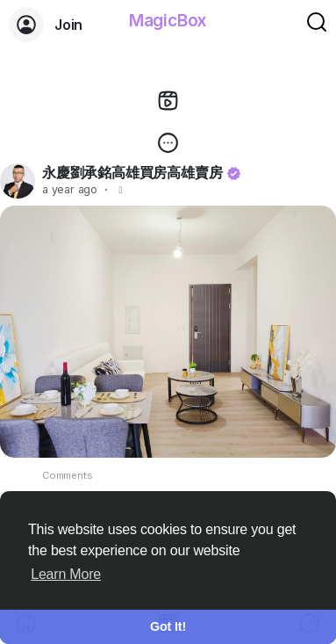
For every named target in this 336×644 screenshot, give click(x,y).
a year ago (70, 189)
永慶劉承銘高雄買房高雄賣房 (132, 172)
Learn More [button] (66, 574)
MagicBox (168, 21)
